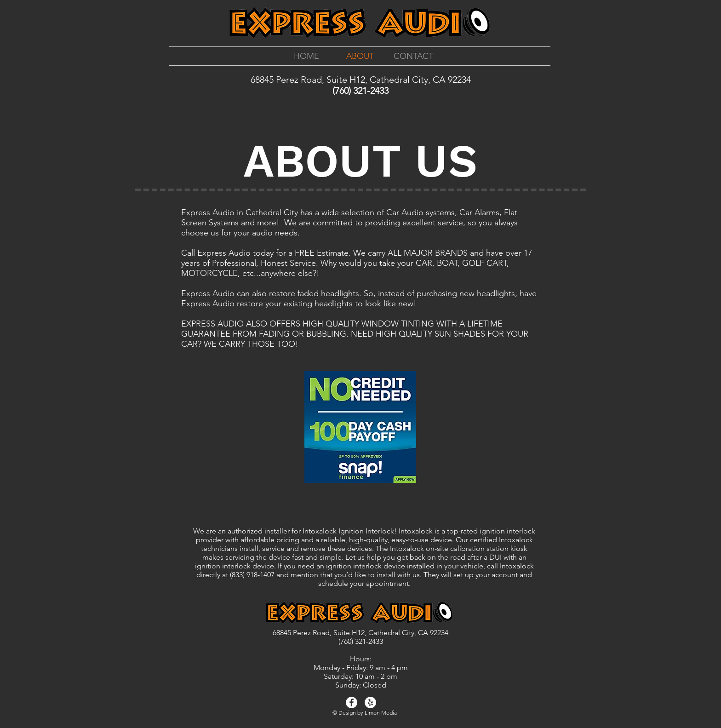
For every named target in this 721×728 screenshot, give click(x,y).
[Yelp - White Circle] (370, 702)
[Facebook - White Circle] (352, 702)
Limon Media (381, 713)
